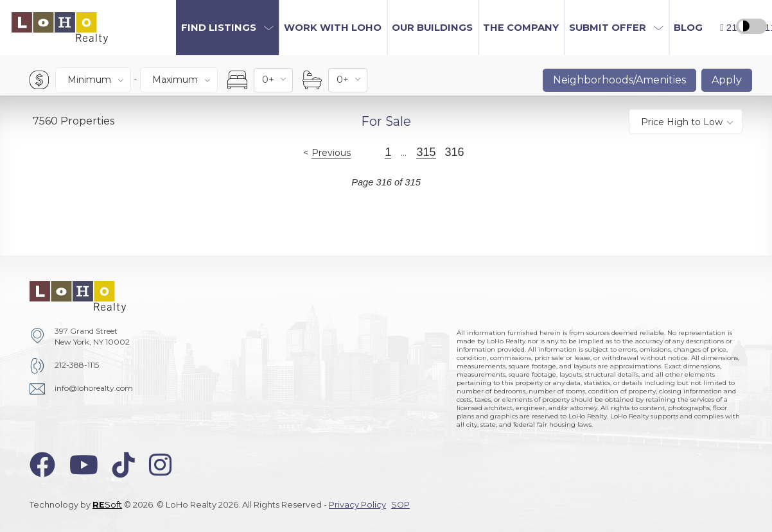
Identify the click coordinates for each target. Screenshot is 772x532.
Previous (331, 153)
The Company (521, 28)
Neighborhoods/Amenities (619, 80)
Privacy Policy (357, 505)
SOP (400, 505)
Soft (107, 505)
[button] (227, 28)
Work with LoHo (333, 28)
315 (426, 152)
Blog (688, 28)
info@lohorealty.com (94, 388)
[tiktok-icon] (124, 465)
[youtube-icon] (84, 465)
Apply (727, 80)
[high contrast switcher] (751, 26)
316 (455, 152)
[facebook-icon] (42, 465)
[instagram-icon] (160, 465)
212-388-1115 (77, 365)
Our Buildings (432, 28)
